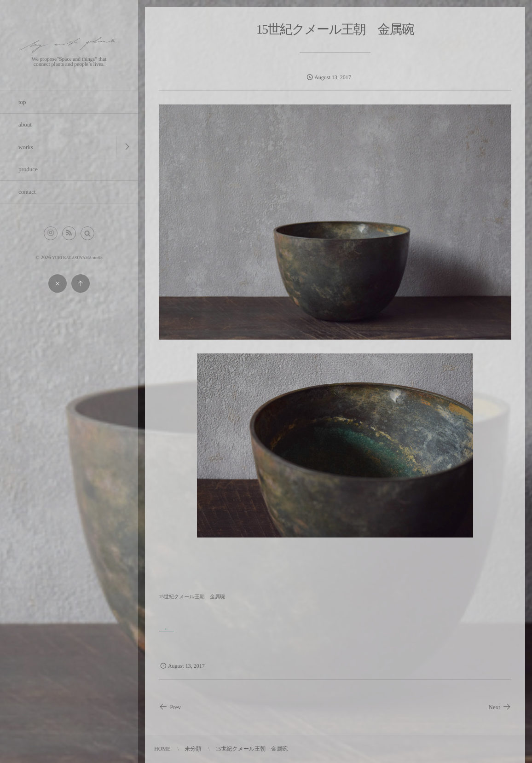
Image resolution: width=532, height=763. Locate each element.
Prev (170, 707)
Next (500, 707)
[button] (87, 233)
